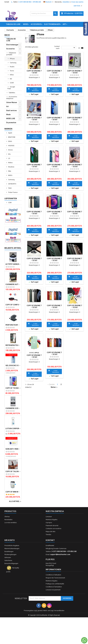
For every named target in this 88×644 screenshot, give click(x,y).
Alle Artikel (15, 501)
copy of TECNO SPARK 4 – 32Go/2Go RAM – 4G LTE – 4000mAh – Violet (13, 388)
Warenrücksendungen (12, 549)
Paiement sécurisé (52, 526)
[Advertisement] (44, 619)
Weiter (54, 387)
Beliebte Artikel (13, 248)
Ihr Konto (10, 540)
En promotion (11, 123)
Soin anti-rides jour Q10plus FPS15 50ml (13, 449)
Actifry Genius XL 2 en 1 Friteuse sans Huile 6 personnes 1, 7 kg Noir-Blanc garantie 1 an (13, 264)
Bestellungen (9, 552)
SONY (12, 83)
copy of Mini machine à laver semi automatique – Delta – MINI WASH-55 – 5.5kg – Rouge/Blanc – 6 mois (13, 492)
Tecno (12, 71)
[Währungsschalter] (78, 6)
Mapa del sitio (51, 532)
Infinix (12, 75)
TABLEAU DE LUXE (13, 24)
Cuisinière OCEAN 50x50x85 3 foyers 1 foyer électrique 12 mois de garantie (13, 408)
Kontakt (7, 2)
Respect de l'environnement (55, 578)
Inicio (7, 35)
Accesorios (36, 24)
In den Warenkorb (33, 90)
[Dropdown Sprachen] (49, 2)
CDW (10, 203)
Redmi (12, 67)
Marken (8, 129)
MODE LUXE (11, 119)
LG (9, 158)
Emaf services (12, 111)
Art (64, 24)
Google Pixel (11, 88)
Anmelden (66, 2)
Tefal (10, 188)
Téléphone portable (11, 54)
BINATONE (12, 137)
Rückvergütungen (10, 555)
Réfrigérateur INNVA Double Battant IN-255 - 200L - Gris (13, 345)
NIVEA (10, 175)
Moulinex (11, 167)
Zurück (51, 385)
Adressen (8, 558)
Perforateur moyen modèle (13, 325)
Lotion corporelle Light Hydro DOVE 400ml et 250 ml (13, 429)
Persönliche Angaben (12, 546)
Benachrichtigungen (11, 564)
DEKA (10, 141)
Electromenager (52, 24)
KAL (9, 154)
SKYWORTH (12, 184)
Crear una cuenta (77, 2)
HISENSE (11, 146)
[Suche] (44, 14)
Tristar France (13, 192)
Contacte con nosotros (53, 529)
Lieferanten (11, 199)
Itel (11, 79)
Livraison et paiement (53, 590)
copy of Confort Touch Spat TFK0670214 (13, 305)
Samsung (13, 63)
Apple (10, 133)
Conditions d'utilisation (53, 575)
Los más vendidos (11, 523)
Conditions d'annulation (54, 587)
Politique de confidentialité (55, 584)
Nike (9, 171)
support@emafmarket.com (60, 555)
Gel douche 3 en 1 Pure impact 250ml (13, 366)
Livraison (49, 517)
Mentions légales (52, 520)
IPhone (12, 59)
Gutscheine (8, 561)
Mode (26, 24)
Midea (10, 163)
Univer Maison (12, 103)
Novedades (8, 520)
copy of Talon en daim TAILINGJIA (13, 472)
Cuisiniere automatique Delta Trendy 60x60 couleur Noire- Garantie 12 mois (13, 284)
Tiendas (48, 535)
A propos (49, 523)
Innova (10, 150)
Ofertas (7, 517)
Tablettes (12, 93)
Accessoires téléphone (12, 98)
